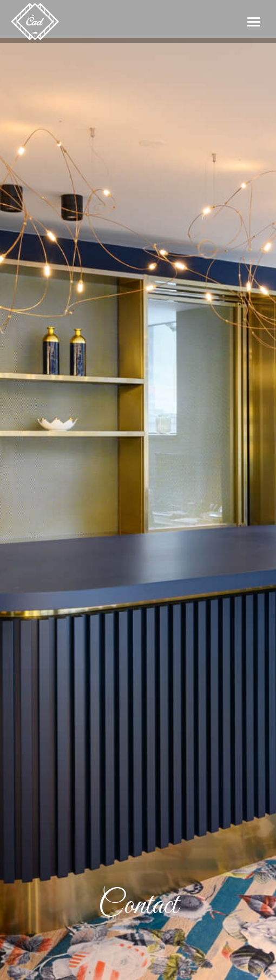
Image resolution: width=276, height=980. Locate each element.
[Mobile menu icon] (254, 22)
